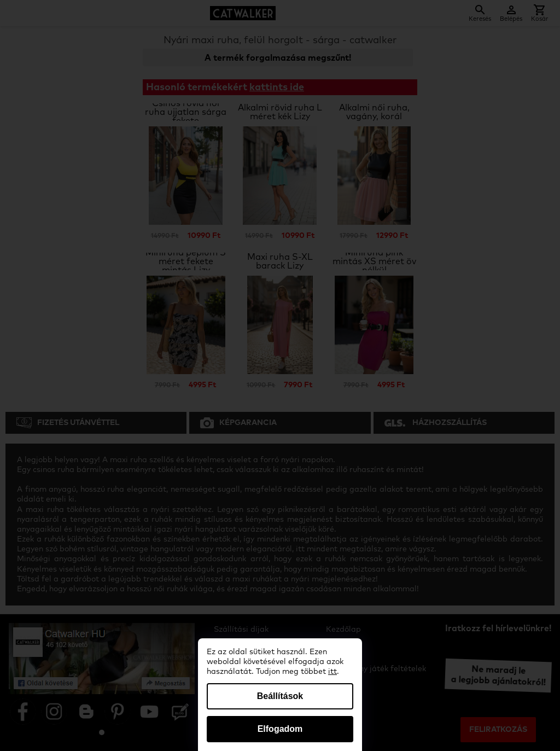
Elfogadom (280, 729)
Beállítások (280, 696)
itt (332, 672)
